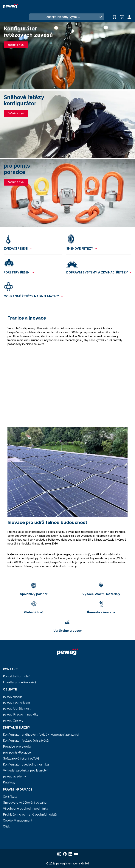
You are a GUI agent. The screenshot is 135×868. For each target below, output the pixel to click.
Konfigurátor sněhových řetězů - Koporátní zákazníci (41, 735)
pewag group (12, 696)
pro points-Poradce (17, 752)
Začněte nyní (16, 45)
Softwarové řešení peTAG (21, 758)
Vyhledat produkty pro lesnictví (25, 770)
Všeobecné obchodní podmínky (26, 808)
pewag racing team (16, 702)
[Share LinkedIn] (70, 854)
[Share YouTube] (76, 854)
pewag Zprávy (13, 720)
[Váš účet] (128, 17)
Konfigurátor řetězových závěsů (26, 741)
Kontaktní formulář (16, 676)
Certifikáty (10, 797)
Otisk (6, 826)
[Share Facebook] (65, 854)
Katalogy (9, 782)
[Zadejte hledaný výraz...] (63, 17)
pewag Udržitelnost (17, 708)
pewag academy (14, 776)
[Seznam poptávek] (114, 17)
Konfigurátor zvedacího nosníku (26, 764)
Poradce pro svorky (17, 746)
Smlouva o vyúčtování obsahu (25, 802)
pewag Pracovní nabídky (21, 714)
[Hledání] (100, 17)
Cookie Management (18, 820)
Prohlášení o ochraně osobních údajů (30, 814)
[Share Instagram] (59, 854)
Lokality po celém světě (20, 682)
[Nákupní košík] (122, 17)
